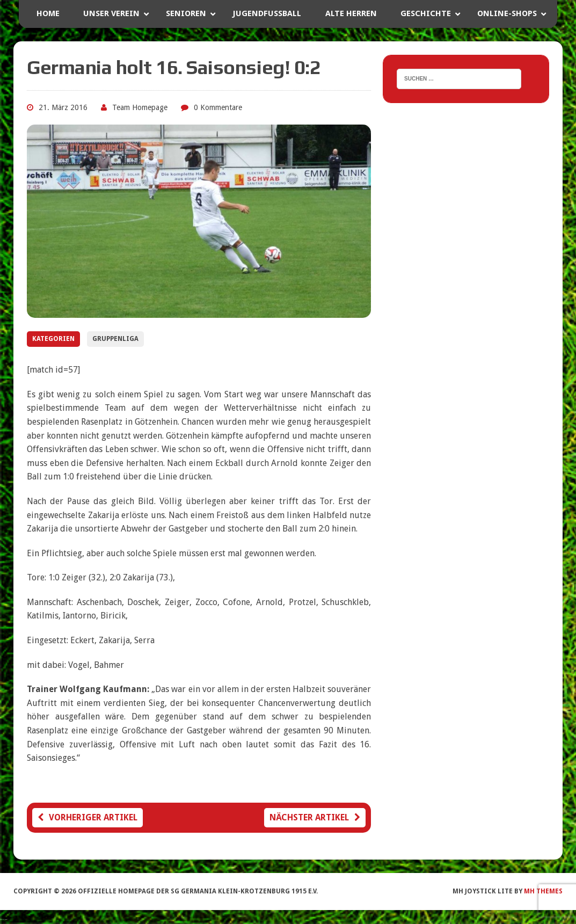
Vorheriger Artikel (88, 817)
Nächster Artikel (315, 817)
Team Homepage (140, 107)
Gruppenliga (115, 339)
